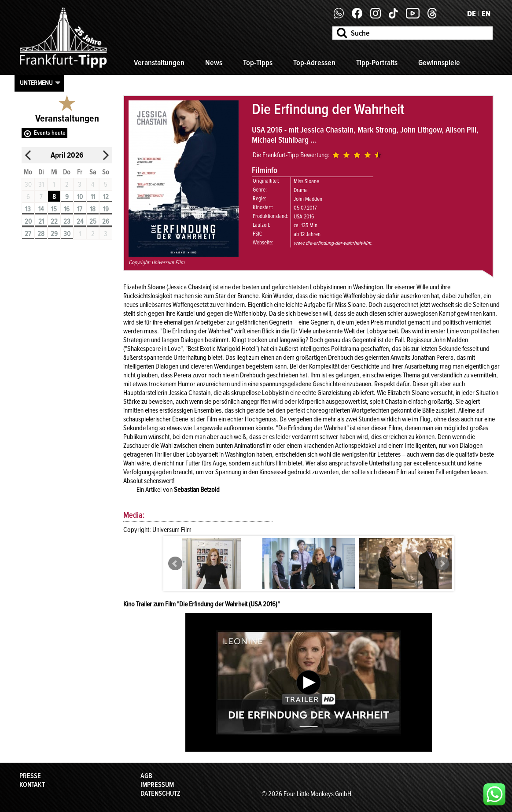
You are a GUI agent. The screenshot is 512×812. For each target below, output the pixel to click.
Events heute (50, 133)
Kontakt (32, 785)
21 (41, 221)
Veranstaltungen (159, 63)
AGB (146, 776)
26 (106, 221)
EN (486, 14)
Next (442, 564)
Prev (175, 564)
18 (93, 209)
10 (80, 197)
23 (67, 221)
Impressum (157, 785)
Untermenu (36, 83)
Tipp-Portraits (377, 63)
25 (93, 221)
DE (471, 14)
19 (106, 209)
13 (28, 209)
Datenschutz (160, 794)
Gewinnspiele (439, 63)
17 (80, 209)
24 (80, 221)
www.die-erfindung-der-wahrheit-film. (333, 243)
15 (54, 209)
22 (54, 221)
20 (28, 221)
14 (41, 209)
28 (41, 234)
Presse (30, 776)
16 (67, 209)
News (214, 63)
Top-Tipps (258, 63)
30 (67, 234)
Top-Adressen (314, 63)
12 (106, 197)
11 (93, 197)
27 (28, 234)
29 (54, 234)
